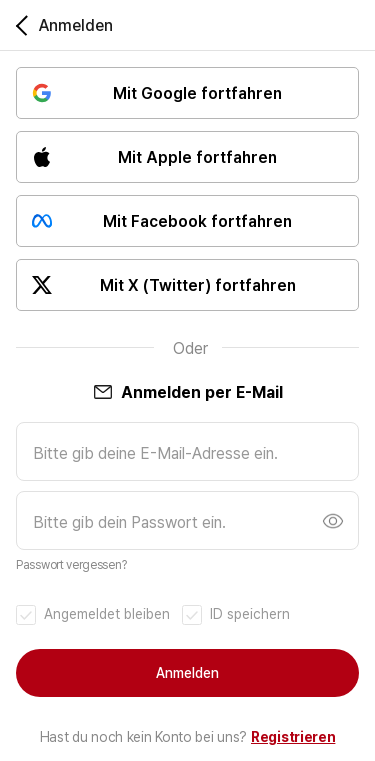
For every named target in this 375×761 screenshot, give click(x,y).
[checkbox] (93, 614)
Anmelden (187, 673)
